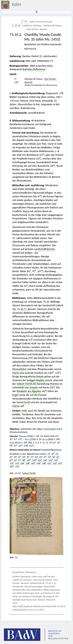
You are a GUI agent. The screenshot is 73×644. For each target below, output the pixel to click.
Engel (15, 395)
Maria (26, 211)
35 (28, 457)
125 (40, 460)
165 (12, 467)
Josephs (34, 388)
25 (11, 457)
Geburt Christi (24, 384)
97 (20, 460)
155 (60, 463)
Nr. (15, 309)
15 (49, 454)
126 (45, 460)
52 (50, 457)
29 (15, 457)
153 (55, 463)
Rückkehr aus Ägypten (29, 391)
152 (49, 463)
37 (32, 457)
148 (44, 463)
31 (20, 457)
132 (12, 463)
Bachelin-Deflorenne (34, 69)
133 (17, 463)
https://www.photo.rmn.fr (50, 429)
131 (56, 460)
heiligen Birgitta (36, 380)
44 (41, 457)
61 (58, 457)
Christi (27, 402)
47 (45, 457)
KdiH (17, 4)
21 (57, 454)
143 (33, 463)
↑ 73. (24, 22)
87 (11, 460)
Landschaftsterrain (44, 249)
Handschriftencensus (52, 450)
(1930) (26, 436)
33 (24, 457)
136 (22, 463)
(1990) (31, 439)
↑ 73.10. (16, 25)
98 (24, 460)
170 (17, 467)
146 (39, 463)
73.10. (46, 302)
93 (16, 460)
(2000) (48, 439)
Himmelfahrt (19, 369)
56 (54, 457)
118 (34, 460)
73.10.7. (21, 309)
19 (53, 454)
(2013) (15, 443)
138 (28, 463)
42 (36, 457)
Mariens (54, 384)
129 (51, 460)
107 (29, 460)
